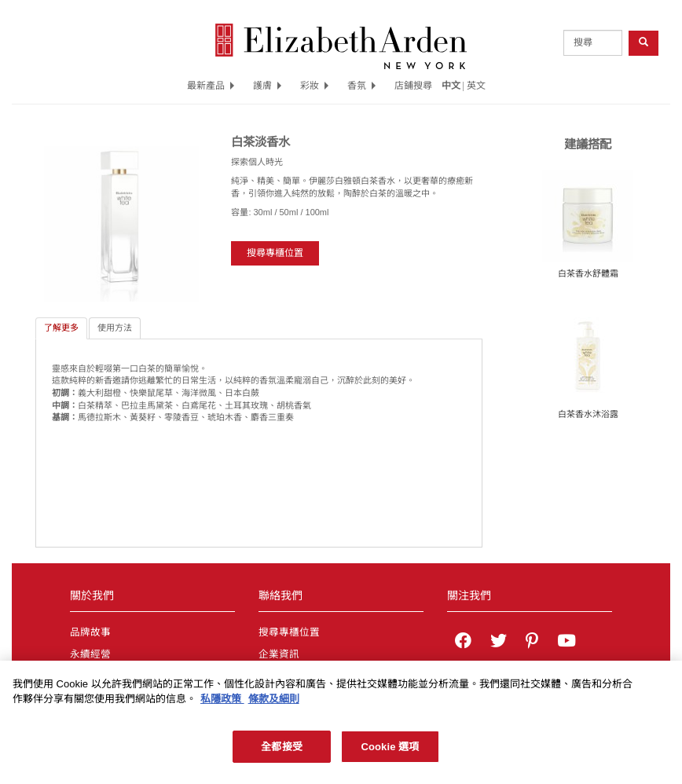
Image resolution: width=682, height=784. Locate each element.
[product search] (593, 43)
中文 (451, 86)
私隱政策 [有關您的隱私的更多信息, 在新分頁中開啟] (222, 703)
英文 (476, 86)
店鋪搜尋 (413, 86)
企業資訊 (279, 654)
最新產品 (211, 86)
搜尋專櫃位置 (275, 253)
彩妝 (314, 86)
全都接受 (282, 751)
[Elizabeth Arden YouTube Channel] (566, 643)
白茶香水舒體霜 (588, 273)
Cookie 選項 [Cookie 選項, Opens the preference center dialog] (390, 751)
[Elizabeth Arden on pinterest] (532, 643)
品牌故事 (90, 632)
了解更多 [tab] (61, 328)
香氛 (361, 86)
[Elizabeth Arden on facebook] (463, 643)
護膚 (267, 86)
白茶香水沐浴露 (588, 414)
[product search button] (643, 43)
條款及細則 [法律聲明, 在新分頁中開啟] (274, 703)
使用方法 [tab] (115, 328)
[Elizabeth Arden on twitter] (499, 643)
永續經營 (90, 654)
